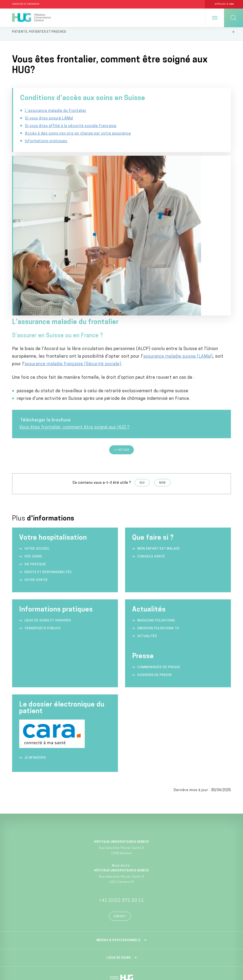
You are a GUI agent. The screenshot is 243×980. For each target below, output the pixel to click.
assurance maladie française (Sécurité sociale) (73, 233)
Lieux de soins (119, 827)
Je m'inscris (35, 627)
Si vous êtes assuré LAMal (49, 129)
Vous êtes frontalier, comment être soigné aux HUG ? (74, 296)
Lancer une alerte (183, 949)
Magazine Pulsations (156, 489)
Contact (120, 785)
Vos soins (33, 425)
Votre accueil (37, 417)
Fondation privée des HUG (121, 859)
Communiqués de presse (159, 536)
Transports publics (43, 497)
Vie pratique (35, 433)
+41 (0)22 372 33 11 (121, 769)
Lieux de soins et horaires (48, 489)
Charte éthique (60, 949)
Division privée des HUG (121, 906)
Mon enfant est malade (159, 417)
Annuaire (60, 941)
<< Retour (121, 319)
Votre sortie (36, 449)
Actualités (147, 505)
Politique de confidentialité (183, 941)
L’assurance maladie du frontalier (56, 121)
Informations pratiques (46, 167)
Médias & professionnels (119, 809)
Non (162, 352)
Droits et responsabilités (48, 441)
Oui (142, 352)
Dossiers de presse (155, 544)
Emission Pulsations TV (159, 497)
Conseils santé (151, 425)
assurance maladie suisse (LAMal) (178, 225)
